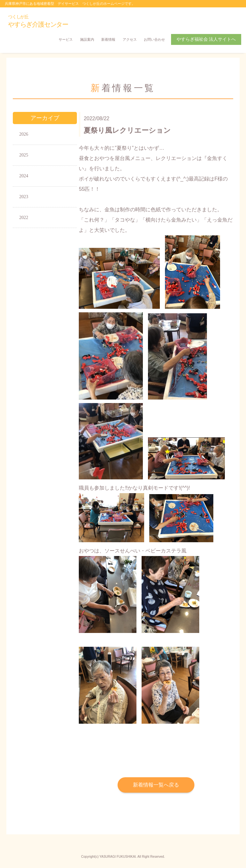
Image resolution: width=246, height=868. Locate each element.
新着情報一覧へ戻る (156, 785)
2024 (24, 176)
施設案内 (87, 39)
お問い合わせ (154, 39)
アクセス (130, 39)
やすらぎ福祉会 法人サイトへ (206, 39)
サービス (66, 39)
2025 (24, 155)
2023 (24, 197)
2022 (24, 218)
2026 (24, 134)
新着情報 (108, 39)
